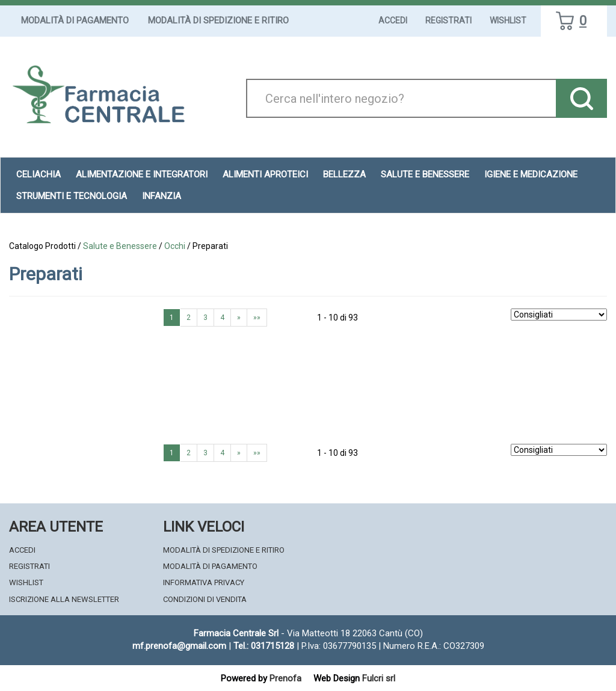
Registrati (448, 20)
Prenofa (285, 678)
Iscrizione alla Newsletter (64, 599)
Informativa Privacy (204, 582)
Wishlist (508, 20)
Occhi (175, 246)
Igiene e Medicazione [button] (531, 174)
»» (257, 318)
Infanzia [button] (162, 196)
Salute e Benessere (120, 246)
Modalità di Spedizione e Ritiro (218, 20)
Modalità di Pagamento (75, 20)
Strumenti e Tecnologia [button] (72, 196)
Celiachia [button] (38, 174)
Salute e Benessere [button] (425, 174)
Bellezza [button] (344, 174)
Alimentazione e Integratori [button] (142, 174)
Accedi (393, 20)
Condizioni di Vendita (205, 599)
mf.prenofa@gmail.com (179, 646)
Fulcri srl (379, 678)
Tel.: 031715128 (264, 646)
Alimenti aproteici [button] (265, 174)
